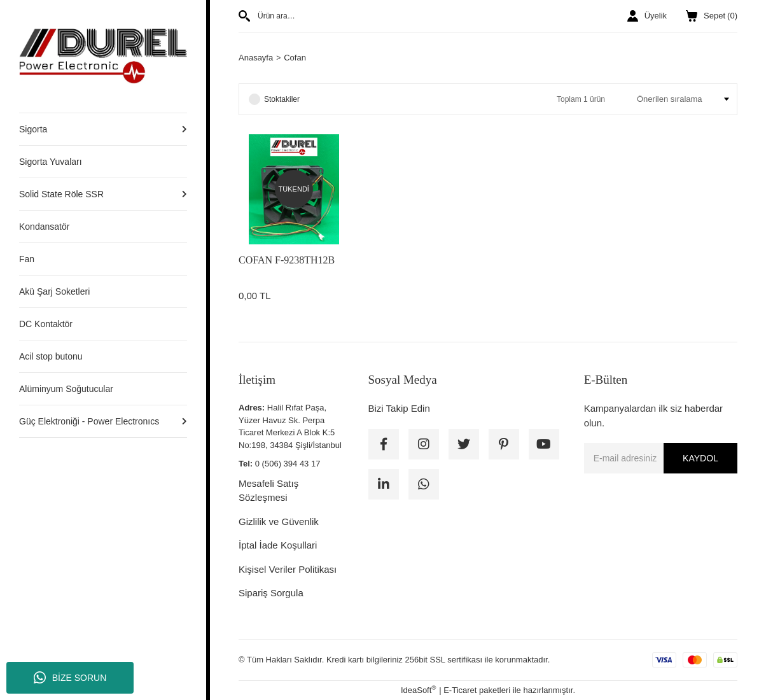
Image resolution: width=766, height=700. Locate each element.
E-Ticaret (460, 690)
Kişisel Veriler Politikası (288, 569)
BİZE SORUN (70, 678)
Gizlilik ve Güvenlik (279, 521)
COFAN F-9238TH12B (287, 260)
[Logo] (103, 56)
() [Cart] (712, 16)
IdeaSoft (419, 689)
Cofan (295, 58)
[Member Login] (647, 16)
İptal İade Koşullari (278, 545)
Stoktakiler (282, 99)
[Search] (359, 16)
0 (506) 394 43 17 (288, 464)
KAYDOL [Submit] (700, 458)
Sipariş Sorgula (271, 593)
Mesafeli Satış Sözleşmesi (268, 491)
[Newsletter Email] (661, 458)
